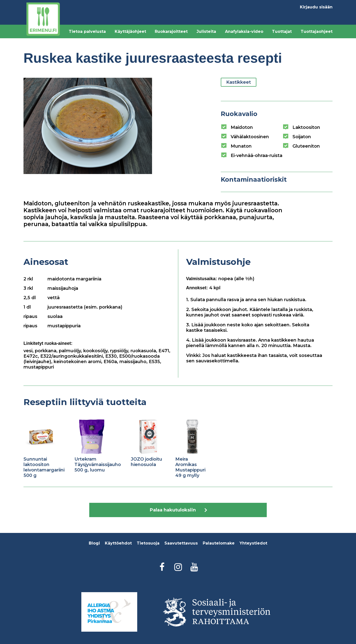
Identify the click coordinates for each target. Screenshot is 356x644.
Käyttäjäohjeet (130, 31)
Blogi (94, 543)
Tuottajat (282, 31)
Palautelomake (219, 543)
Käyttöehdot (118, 543)
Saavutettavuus (181, 543)
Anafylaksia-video (244, 31)
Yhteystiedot (253, 543)
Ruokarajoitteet (171, 31)
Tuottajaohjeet (317, 31)
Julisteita (206, 31)
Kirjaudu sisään (316, 7)
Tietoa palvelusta (87, 31)
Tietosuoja (148, 543)
